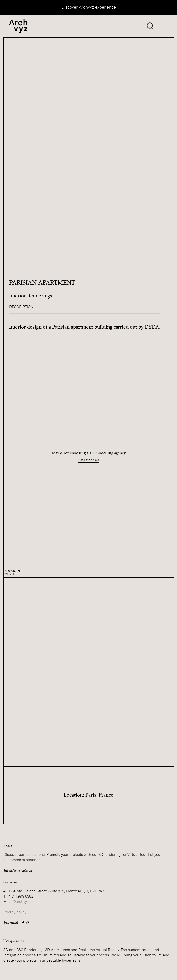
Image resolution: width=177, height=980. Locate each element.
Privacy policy (15, 912)
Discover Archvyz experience (89, 7)
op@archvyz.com (23, 902)
